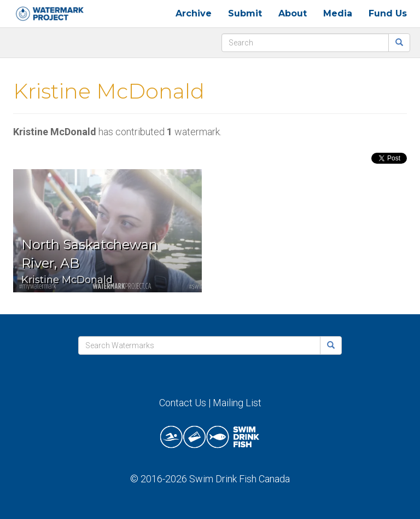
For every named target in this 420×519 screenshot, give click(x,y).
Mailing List (237, 403)
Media (338, 13)
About (293, 13)
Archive (194, 13)
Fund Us (388, 13)
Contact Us (183, 403)
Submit (245, 13)
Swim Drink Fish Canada (240, 479)
